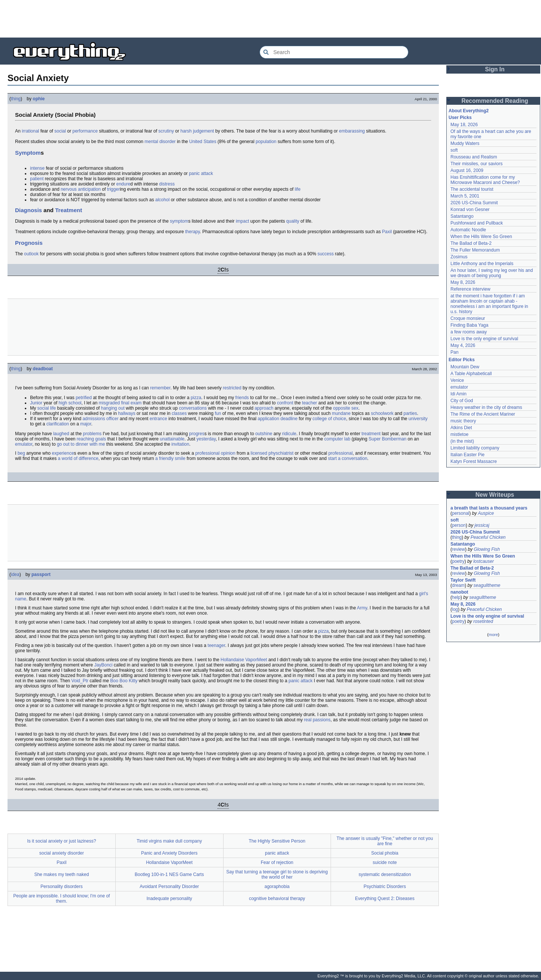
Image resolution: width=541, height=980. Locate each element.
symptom (179, 221)
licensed (259, 453)
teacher (310, 403)
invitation (180, 444)
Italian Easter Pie (468, 455)
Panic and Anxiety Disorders (169, 853)
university (418, 419)
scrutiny (166, 131)
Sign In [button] (495, 69)
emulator (24, 444)
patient (37, 179)
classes (179, 413)
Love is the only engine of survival (484, 339)
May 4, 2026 (463, 345)
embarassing (352, 131)
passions (321, 720)
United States (203, 142)
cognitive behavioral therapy (277, 899)
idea (15, 574)
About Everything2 (469, 111)
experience (63, 453)
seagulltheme (487, 585)
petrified (84, 398)
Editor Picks (462, 360)
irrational (30, 131)
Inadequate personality (169, 899)
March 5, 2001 (465, 196)
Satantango (462, 216)
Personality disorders (62, 887)
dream (458, 585)
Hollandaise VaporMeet (244, 660)
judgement (204, 131)
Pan (454, 352)
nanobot (459, 592)
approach (264, 408)
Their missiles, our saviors (477, 164)
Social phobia (385, 853)
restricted (232, 388)
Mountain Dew (465, 367)
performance (85, 131)
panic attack (201, 173)
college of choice (329, 419)
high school (70, 403)
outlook (31, 254)
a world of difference (78, 458)
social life (46, 408)
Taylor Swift (463, 580)
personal (461, 513)
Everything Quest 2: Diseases (385, 899)
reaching (85, 439)
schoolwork (382, 413)
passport (41, 574)
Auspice (486, 513)
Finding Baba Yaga (469, 325)
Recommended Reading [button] (495, 101)
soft (454, 150)
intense (37, 168)
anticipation (89, 189)
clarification (57, 424)
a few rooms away (469, 332)
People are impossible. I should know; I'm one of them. (61, 899)
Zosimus (459, 257)
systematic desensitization (385, 874)
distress (167, 184)
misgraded (109, 403)
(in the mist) (462, 441)
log (455, 609)
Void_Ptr (80, 681)
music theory (463, 421)
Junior (36, 403)
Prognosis (29, 243)
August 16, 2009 (467, 170)
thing (16, 99)
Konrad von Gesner (470, 210)
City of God (462, 401)
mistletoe (459, 434)
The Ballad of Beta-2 (471, 243)
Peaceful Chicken (488, 537)
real (308, 720)
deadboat (43, 369)
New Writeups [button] (495, 495)
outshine (264, 434)
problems (92, 434)
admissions (94, 419)
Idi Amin (459, 394)
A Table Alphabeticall (471, 374)
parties (410, 413)
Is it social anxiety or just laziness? (61, 841)
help (456, 597)
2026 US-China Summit (474, 203)
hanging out (113, 408)
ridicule (289, 434)
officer (112, 419)
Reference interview (470, 289)
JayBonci (104, 665)
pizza (196, 398)
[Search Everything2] (334, 52)
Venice (457, 380)
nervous (69, 189)
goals (100, 439)
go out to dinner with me (81, 444)
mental (151, 142)
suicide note (385, 862)
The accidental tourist (472, 189)
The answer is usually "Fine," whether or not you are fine (385, 841)
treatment (371, 434)
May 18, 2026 (464, 125)
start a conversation (348, 458)
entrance (158, 419)
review (459, 549)
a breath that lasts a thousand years (489, 508)
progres (197, 434)
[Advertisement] (270, 19)
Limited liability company (475, 448)
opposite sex (346, 408)
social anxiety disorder (62, 853)
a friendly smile (170, 458)
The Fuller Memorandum (475, 250)
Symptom (28, 153)
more (493, 635)
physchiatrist (281, 453)
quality (293, 221)
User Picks (460, 118)
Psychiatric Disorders (385, 887)
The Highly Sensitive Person (277, 841)
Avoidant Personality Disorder (169, 887)
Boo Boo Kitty (124, 681)
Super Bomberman (388, 439)
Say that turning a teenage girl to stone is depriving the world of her (277, 874)
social (60, 131)
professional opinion (215, 453)
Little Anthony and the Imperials (482, 264)
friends (242, 398)
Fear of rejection (277, 862)
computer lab (337, 439)
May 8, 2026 (463, 282)
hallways (127, 413)
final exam (131, 403)
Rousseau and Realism (474, 157)
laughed (61, 434)
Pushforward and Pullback (477, 223)
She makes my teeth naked (61, 874)
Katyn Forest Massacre (474, 461)
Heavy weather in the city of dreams (486, 407)
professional (341, 453)
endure (123, 184)
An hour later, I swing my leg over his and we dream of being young (492, 273)
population (266, 142)
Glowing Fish (487, 549)
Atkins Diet (461, 428)
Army (362, 608)
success (326, 254)
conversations (193, 408)
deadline (289, 419)
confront (285, 403)
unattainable (172, 439)
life (297, 189)
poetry (458, 561)
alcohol (162, 200)
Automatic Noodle (468, 230)
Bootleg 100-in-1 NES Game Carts (169, 874)
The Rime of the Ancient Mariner (483, 414)
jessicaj (482, 525)
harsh (186, 131)
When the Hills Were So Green (481, 237)
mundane (341, 413)
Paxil (387, 232)
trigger (113, 189)
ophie (39, 99)
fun (218, 413)
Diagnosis (29, 210)
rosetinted (483, 621)
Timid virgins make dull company (169, 841)
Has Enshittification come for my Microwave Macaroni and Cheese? (485, 180)
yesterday (206, 439)
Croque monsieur (468, 318)
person (459, 525)
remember (160, 388)
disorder (167, 142)
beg (21, 453)
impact (243, 221)
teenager (217, 645)
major (85, 424)
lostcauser (484, 561)
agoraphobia (277, 887)
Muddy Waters (465, 143)
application (268, 419)
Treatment (69, 210)
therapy (193, 232)
